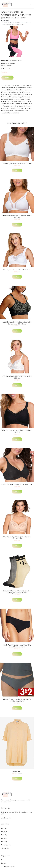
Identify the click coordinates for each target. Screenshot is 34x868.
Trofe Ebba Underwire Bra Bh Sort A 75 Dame (17, 484)
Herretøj (4, 842)
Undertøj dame (14, 60)
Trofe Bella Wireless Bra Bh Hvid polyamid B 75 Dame (17, 217)
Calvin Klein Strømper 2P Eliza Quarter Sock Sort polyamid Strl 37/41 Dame (17, 592)
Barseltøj (4, 832)
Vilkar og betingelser (8, 867)
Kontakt (4, 863)
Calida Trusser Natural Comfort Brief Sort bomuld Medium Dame (17, 646)
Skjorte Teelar (17, 771)
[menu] (31, 4)
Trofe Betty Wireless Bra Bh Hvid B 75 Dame (17, 163)
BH (21, 60)
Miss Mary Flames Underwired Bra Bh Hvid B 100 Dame (17, 377)
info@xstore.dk (6, 818)
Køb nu (7, 78)
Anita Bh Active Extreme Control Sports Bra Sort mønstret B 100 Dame (17, 323)
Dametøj (4, 838)
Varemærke (5, 848)
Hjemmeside (5, 20)
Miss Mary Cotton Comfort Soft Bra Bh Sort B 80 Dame (17, 431)
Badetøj (4, 828)
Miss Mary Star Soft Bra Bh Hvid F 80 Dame (17, 270)
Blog (3, 860)
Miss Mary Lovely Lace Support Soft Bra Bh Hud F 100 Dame (17, 538)
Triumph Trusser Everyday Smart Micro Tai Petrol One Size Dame (17, 700)
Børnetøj (4, 835)
